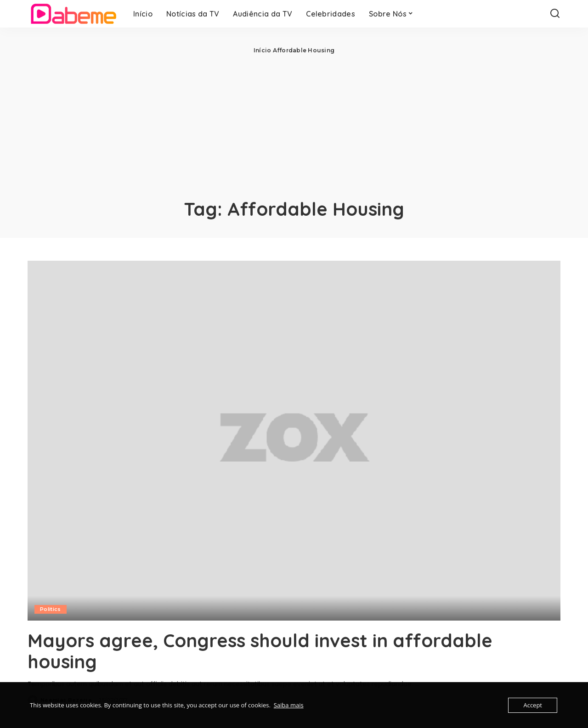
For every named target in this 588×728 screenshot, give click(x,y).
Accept (533, 705)
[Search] (555, 14)
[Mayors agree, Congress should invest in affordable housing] (294, 441)
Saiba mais (289, 705)
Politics (51, 609)
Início (262, 50)
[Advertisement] (294, 124)
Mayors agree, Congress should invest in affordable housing (260, 651)
